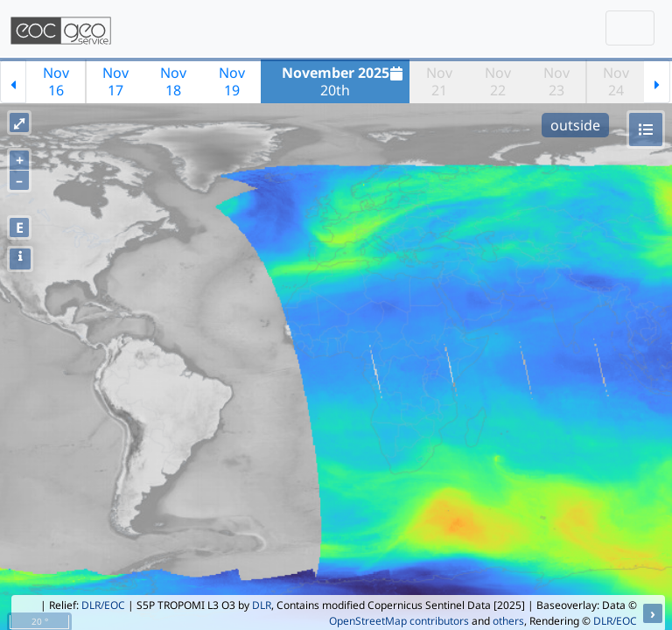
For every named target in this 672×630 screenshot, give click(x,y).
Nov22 (498, 81)
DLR (262, 605)
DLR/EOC (103, 605)
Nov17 (115, 81)
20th (345, 81)
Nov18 (173, 81)
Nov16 (56, 81)
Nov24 (616, 81)
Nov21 (439, 81)
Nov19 (232, 81)
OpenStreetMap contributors (399, 621)
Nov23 (556, 81)
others (508, 621)
